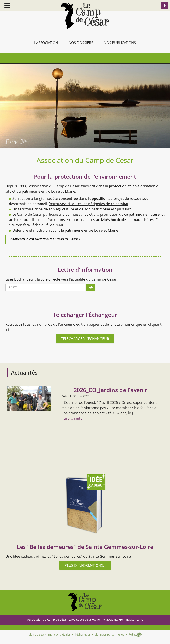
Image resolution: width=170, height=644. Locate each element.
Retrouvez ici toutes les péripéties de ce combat (89, 204)
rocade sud (139, 198)
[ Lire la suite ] (73, 418)
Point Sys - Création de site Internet (135, 635)
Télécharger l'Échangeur (85, 339)
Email (13, 287)
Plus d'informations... (85, 565)
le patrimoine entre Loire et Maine (90, 230)
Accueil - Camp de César (85, 16)
